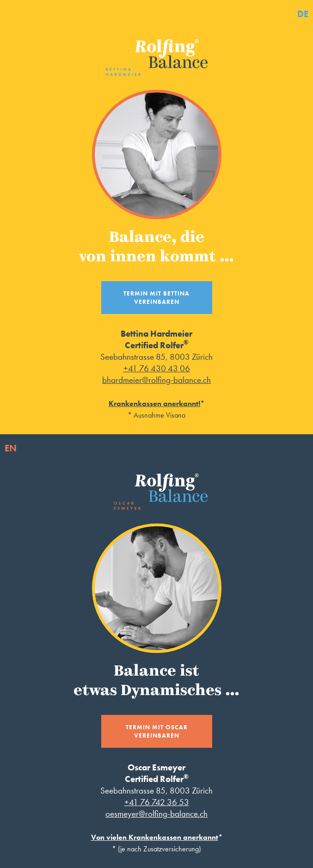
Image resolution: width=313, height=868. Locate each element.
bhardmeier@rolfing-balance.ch (156, 380)
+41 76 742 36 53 (157, 802)
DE (303, 14)
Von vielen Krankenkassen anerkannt (155, 837)
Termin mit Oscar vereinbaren (157, 731)
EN (11, 448)
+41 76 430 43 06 (157, 368)
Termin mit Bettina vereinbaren (156, 298)
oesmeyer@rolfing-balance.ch (156, 814)
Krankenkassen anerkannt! (154, 403)
